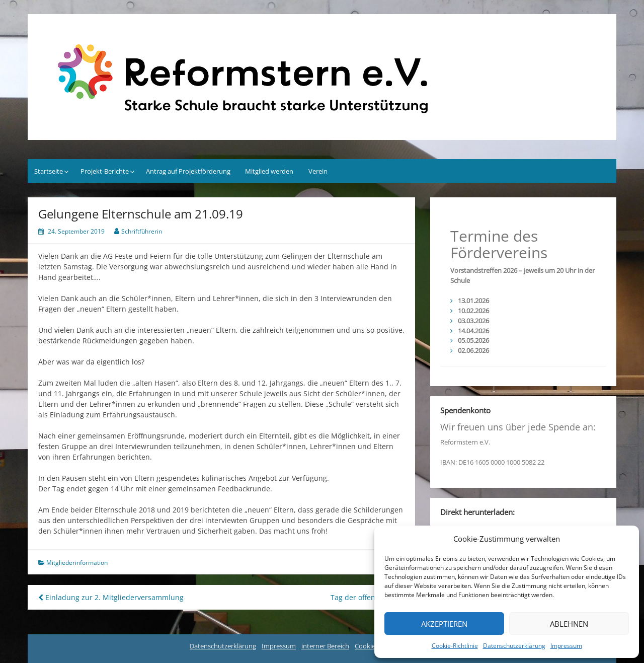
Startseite (49, 171)
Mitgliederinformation (77, 563)
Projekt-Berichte (105, 171)
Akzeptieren (444, 624)
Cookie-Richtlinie (455, 646)
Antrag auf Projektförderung (188, 171)
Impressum (566, 646)
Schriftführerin (142, 231)
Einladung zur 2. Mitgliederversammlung (111, 597)
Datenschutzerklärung (514, 646)
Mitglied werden (269, 171)
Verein (318, 171)
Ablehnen (569, 624)
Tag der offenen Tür (368, 597)
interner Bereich (325, 646)
